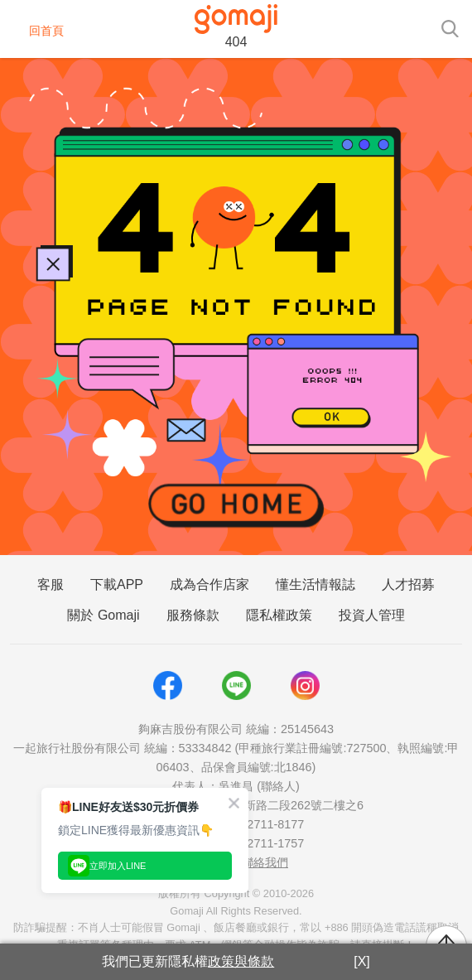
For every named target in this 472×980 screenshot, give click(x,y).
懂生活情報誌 (315, 584)
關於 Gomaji (103, 615)
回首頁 (36, 31)
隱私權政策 (279, 615)
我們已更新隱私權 (188, 961)
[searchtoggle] (450, 27)
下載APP (117, 584)
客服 (51, 584)
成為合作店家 (210, 584)
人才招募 (408, 584)
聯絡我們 (265, 862)
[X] (362, 961)
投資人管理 (372, 615)
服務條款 (193, 615)
